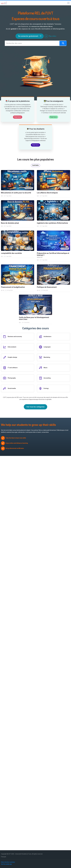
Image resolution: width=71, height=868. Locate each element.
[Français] (4, 857)
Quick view (29, 188)
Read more (18, 117)
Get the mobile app (6, 864)
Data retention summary (8, 862)
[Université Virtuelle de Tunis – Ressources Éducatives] (4, 3)
